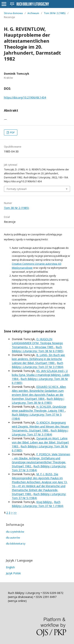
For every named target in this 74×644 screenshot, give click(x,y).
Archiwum (33, 13)
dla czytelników (15, 532)
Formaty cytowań (17, 189)
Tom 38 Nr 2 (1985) (55, 13)
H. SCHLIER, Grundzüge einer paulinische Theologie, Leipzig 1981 (39, 409)
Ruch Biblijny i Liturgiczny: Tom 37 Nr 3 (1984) (38, 365)
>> (15, 513)
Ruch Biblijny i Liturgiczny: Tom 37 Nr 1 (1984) (38, 504)
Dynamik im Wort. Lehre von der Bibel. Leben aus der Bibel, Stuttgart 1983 (40, 442)
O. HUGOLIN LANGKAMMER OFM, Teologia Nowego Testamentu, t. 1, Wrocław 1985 (37, 343)
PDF (12, 132)
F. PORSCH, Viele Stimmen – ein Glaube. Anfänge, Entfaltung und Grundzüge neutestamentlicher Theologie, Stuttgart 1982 (41, 460)
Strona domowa (13, 13)
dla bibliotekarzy (16, 544)
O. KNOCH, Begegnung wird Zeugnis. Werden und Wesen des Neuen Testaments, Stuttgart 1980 (40, 426)
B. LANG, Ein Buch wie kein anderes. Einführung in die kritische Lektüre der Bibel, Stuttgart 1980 (38, 359)
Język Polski (13, 573)
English (10, 567)
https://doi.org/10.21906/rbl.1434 (25, 97)
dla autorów (13, 538)
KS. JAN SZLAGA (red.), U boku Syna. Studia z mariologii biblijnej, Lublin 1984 (41, 375)
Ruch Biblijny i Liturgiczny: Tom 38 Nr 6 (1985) (38, 349)
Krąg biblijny (44, 502)
